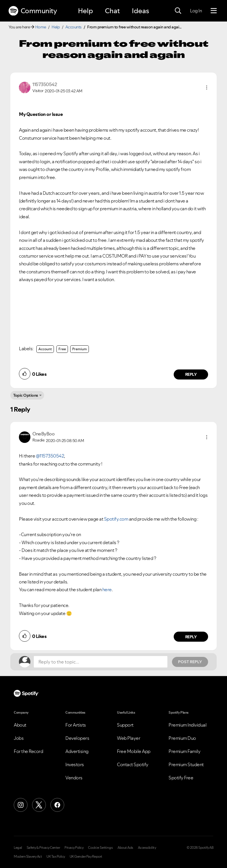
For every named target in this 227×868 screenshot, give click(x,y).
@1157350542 (50, 456)
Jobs (19, 738)
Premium (80, 349)
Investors (75, 764)
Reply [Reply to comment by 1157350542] (191, 374)
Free (62, 349)
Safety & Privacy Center (43, 848)
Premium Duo (182, 738)
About (20, 725)
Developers (77, 738)
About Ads (125, 848)
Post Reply (190, 662)
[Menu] (214, 11)
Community (33, 11)
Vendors (74, 778)
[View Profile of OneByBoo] (43, 434)
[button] (207, 87)
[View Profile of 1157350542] (45, 84)
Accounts (74, 27)
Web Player (129, 738)
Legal (18, 848)
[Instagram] (21, 805)
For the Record (28, 751)
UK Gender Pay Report (86, 857)
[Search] (178, 11)
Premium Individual (187, 725)
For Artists (76, 725)
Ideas (140, 11)
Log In (196, 11)
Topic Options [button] (26, 395)
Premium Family (184, 751)
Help (85, 11)
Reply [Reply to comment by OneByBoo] (191, 637)
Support (125, 725)
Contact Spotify (133, 764)
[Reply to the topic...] (101, 662)
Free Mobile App (134, 751)
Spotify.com (116, 519)
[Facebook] (57, 805)
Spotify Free (181, 778)
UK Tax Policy (56, 857)
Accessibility (147, 848)
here (107, 589)
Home (41, 27)
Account (45, 349)
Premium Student (186, 764)
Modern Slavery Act (28, 857)
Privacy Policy (74, 848)
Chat (112, 11)
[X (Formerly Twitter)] (39, 805)
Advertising (77, 751)
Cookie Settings (100, 848)
